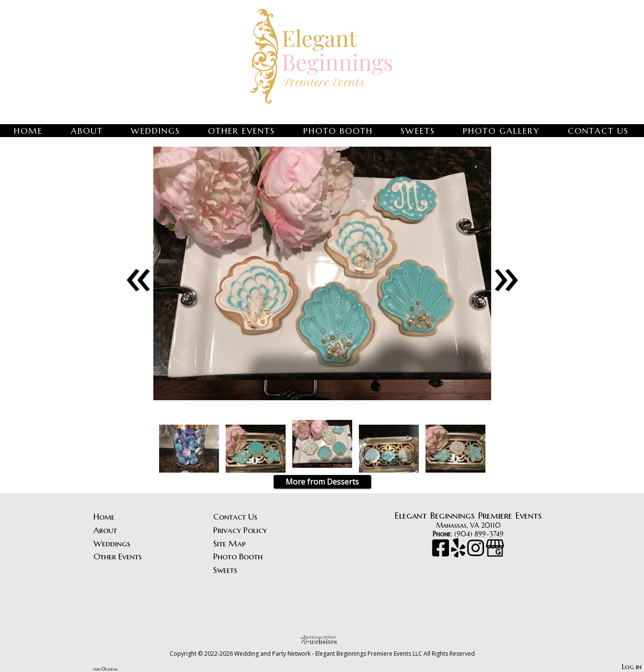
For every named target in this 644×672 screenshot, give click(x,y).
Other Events (241, 131)
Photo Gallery (501, 131)
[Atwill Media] (322, 640)
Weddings (155, 131)
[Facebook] (442, 553)
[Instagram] (477, 553)
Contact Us (598, 131)
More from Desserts (322, 482)
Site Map (230, 544)
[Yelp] (459, 553)
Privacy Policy (240, 530)
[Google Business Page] (495, 553)
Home (28, 131)
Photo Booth (338, 131)
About (87, 131)
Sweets (418, 131)
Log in (632, 667)
